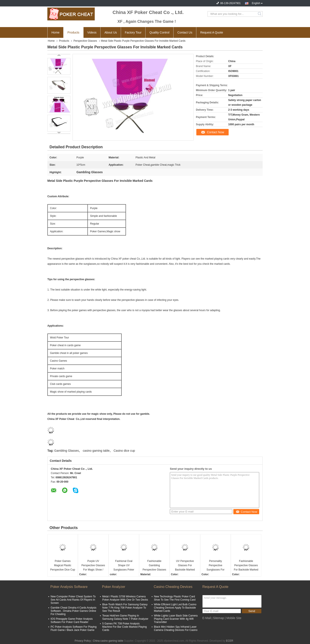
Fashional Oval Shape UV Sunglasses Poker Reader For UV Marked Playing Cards (124, 566)
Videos (92, 32)
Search (260, 14)
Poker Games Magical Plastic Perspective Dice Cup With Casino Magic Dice (63, 566)
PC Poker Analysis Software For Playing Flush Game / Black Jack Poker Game (74, 628)
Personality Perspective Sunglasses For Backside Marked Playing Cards (215, 566)
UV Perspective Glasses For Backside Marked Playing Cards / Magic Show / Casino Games (185, 566)
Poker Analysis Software (69, 587)
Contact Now (215, 132)
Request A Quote (212, 32)
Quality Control (159, 32)
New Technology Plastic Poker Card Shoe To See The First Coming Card (175, 598)
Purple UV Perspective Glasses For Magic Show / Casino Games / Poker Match (93, 566)
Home (55, 32)
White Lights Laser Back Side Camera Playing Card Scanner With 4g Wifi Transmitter (176, 619)
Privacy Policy (83, 641)
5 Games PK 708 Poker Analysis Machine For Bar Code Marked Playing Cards (125, 627)
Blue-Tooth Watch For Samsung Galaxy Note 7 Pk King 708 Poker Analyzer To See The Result (125, 608)
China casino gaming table (108, 641)
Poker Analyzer (114, 587)
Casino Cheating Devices (173, 587)
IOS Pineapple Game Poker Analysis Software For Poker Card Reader (72, 620)
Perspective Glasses (85, 41)
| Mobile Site (233, 618)
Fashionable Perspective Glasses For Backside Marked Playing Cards (246, 566)
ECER (230, 641)
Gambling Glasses (67, 451)
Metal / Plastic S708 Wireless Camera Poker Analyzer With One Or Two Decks (125, 598)
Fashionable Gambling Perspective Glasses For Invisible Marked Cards (154, 566)
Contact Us (185, 32)
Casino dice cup (124, 451)
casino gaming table (96, 451)
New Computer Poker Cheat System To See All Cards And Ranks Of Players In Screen (73, 600)
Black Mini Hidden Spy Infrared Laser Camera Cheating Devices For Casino (176, 628)
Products (73, 32)
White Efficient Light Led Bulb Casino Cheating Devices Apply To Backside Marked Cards (175, 608)
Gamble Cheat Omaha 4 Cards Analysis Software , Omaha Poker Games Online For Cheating (74, 611)
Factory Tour (133, 32)
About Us (111, 32)
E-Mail (207, 618)
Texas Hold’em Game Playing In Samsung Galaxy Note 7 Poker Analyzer (125, 617)
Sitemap (218, 618)
